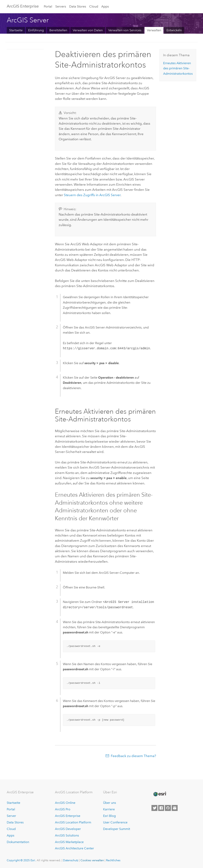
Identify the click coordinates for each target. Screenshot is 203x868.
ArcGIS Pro (63, 809)
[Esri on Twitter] (154, 808)
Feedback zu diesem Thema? (133, 756)
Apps (105, 6)
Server (11, 816)
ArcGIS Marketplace (69, 842)
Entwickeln (174, 30)
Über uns (110, 803)
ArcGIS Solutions (67, 835)
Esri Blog (109, 816)
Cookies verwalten (92, 860)
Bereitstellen (58, 30)
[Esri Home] (160, 794)
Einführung (36, 30)
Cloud (94, 6)
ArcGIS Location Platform (73, 822)
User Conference (115, 822)
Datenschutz (71, 860)
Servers (61, 6)
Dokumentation (18, 842)
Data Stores (78, 6)
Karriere (109, 809)
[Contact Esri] (175, 808)
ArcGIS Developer (68, 829)
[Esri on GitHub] (168, 808)
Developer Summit (117, 829)
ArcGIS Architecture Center (74, 848)
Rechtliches (113, 860)
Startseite (16, 30)
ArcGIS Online (65, 803)
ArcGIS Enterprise (23, 6)
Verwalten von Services (125, 30)
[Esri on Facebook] (161, 808)
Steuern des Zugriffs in (92, 195)
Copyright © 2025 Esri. (21, 860)
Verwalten (154, 30)
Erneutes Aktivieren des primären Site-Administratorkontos (178, 68)
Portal (48, 6)
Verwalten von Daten (88, 30)
